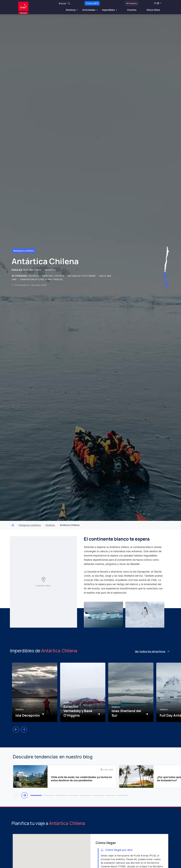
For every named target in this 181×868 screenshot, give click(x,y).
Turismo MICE (92, 3)
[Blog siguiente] (24, 795)
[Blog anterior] (17, 795)
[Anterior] (16, 730)
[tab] (36, 795)
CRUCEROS (34, 276)
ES (157, 3)
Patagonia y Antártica (30, 525)
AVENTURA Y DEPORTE (53, 276)
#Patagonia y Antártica (24, 251)
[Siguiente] (24, 730)
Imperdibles (109, 10)
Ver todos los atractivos (152, 651)
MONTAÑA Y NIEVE (33, 270)
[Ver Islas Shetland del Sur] (131, 692)
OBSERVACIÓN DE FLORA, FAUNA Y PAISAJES (41, 279)
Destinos (71, 10)
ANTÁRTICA (50, 270)
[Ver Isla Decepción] (35, 692)
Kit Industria (132, 3)
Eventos (132, 10)
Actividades (89, 10)
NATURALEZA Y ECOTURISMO (82, 276)
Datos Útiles (153, 10)
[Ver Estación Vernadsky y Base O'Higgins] (83, 692)
